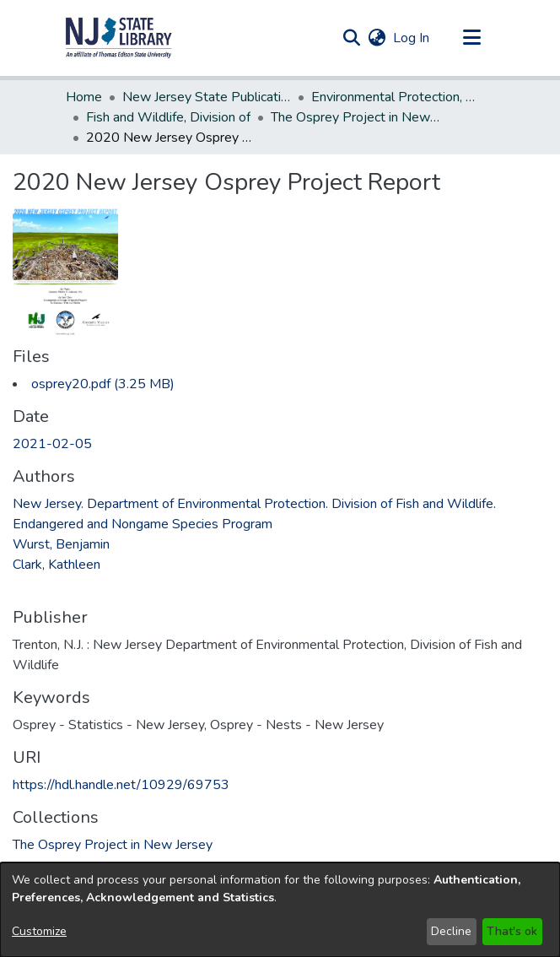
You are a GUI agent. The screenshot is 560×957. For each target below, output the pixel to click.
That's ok (512, 931)
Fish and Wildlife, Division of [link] (168, 117)
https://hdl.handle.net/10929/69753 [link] (121, 785)
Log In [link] (412, 38)
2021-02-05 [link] (52, 444)
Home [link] (84, 97)
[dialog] (280, 910)
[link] (103, 384)
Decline (451, 931)
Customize (39, 931)
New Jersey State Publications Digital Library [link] (207, 97)
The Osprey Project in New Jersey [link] (355, 117)
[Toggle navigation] (471, 38)
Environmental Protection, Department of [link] (396, 97)
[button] (119, 38)
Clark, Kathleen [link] (57, 565)
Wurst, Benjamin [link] (61, 544)
